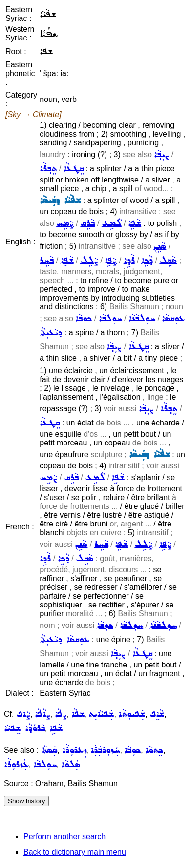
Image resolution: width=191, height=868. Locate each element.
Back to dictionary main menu (75, 852)
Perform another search (64, 837)
